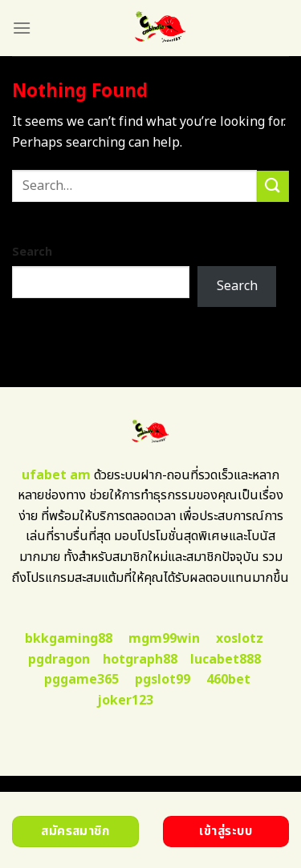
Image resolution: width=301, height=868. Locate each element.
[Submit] (273, 186)
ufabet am (56, 475)
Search (32, 252)
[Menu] (22, 28)
